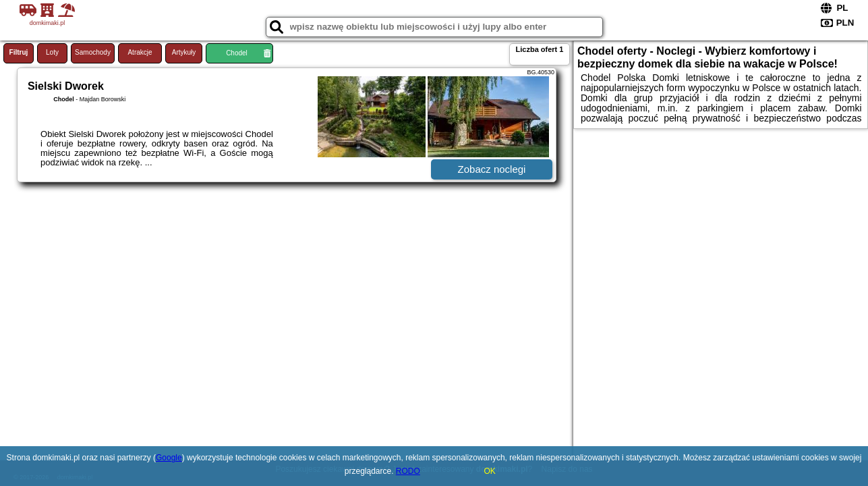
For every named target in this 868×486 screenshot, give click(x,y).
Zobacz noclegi (492, 169)
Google (169, 458)
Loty (52, 52)
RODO (408, 471)
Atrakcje (140, 52)
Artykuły (184, 52)
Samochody (93, 52)
